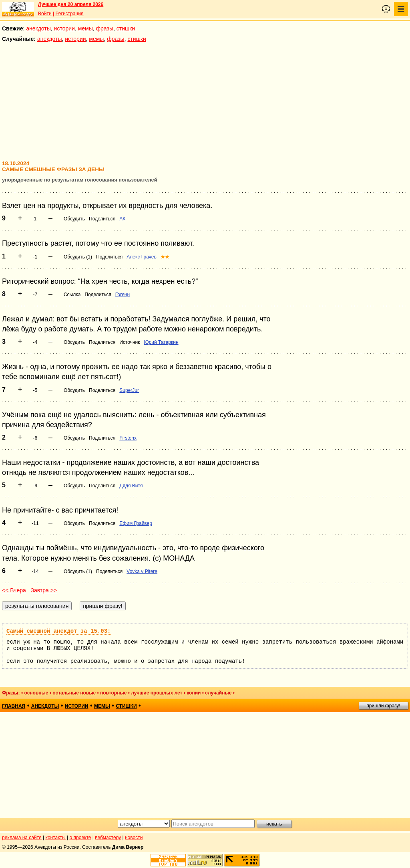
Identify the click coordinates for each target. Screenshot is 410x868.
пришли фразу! (383, 706)
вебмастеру (108, 838)
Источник (130, 342)
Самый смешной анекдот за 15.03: (58, 631)
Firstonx (128, 438)
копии (194, 693)
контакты (56, 838)
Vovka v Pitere (142, 571)
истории (64, 28)
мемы (85, 28)
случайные (218, 693)
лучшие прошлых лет (157, 693)
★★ (165, 257)
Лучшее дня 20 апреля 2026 (71, 4)
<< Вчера (14, 590)
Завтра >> (44, 590)
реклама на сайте (22, 838)
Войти (45, 14)
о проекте (80, 838)
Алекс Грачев (142, 257)
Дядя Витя (131, 486)
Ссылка (72, 295)
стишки (126, 28)
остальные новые (74, 693)
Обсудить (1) (78, 257)
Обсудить (74, 219)
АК (122, 219)
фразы (105, 28)
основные (36, 693)
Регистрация (69, 14)
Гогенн (123, 295)
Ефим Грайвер (136, 523)
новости (134, 838)
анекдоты (38, 28)
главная (14, 706)
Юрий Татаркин (161, 342)
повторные (113, 693)
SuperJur (129, 390)
